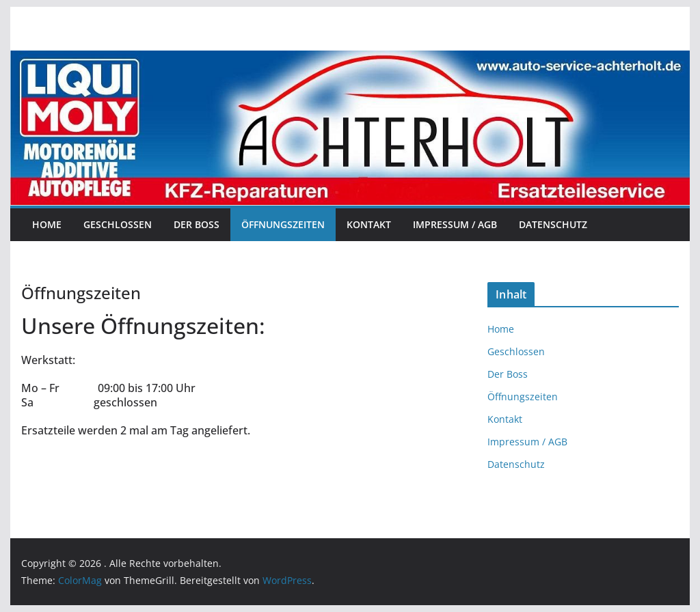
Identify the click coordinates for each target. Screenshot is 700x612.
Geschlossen (118, 224)
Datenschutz (553, 224)
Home (47, 224)
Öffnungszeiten (283, 224)
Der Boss (197, 224)
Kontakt (369, 224)
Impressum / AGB (455, 224)
